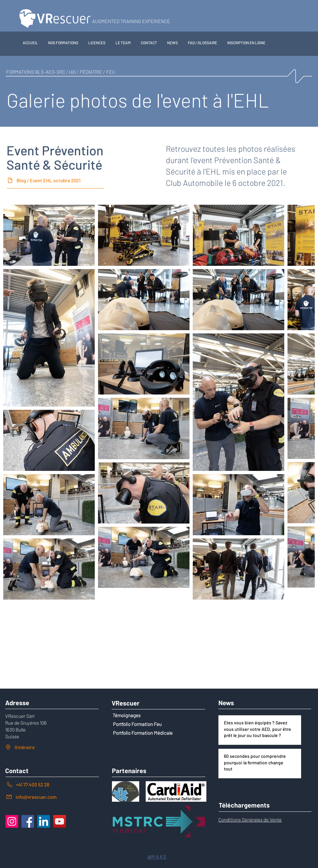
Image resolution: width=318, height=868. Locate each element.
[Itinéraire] (51, 747)
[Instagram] (12, 821)
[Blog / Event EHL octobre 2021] (55, 180)
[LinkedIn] (44, 821)
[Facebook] (28, 821)
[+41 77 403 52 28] (53, 784)
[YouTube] (60, 821)
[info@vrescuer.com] (52, 797)
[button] (63, 43)
